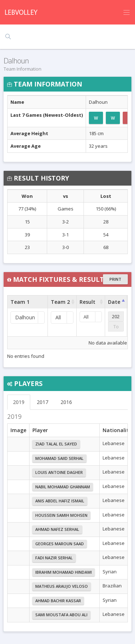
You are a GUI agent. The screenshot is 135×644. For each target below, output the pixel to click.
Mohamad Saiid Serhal (59, 458)
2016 (66, 402)
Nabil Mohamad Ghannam (63, 487)
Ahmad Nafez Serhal (57, 529)
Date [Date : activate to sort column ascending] (114, 302)
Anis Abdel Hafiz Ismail (60, 501)
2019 (19, 402)
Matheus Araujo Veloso (62, 586)
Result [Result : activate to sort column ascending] (87, 302)
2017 (42, 402)
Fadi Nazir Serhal (54, 558)
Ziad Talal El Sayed (56, 444)
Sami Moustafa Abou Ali (61, 615)
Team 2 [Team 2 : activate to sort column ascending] (60, 302)
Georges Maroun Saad (60, 544)
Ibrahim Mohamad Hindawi (64, 572)
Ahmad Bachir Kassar (58, 601)
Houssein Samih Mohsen (61, 515)
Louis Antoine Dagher (59, 472)
